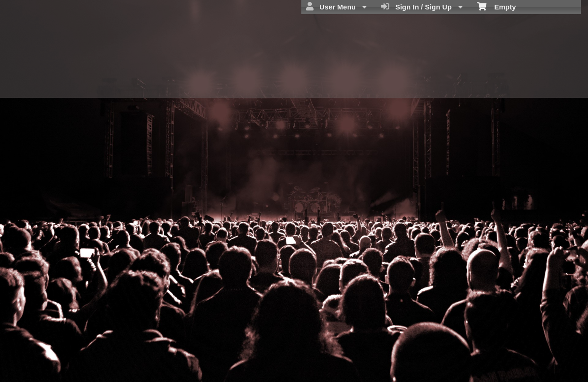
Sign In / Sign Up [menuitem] (422, 7)
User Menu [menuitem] (336, 7)
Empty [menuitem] (496, 6)
